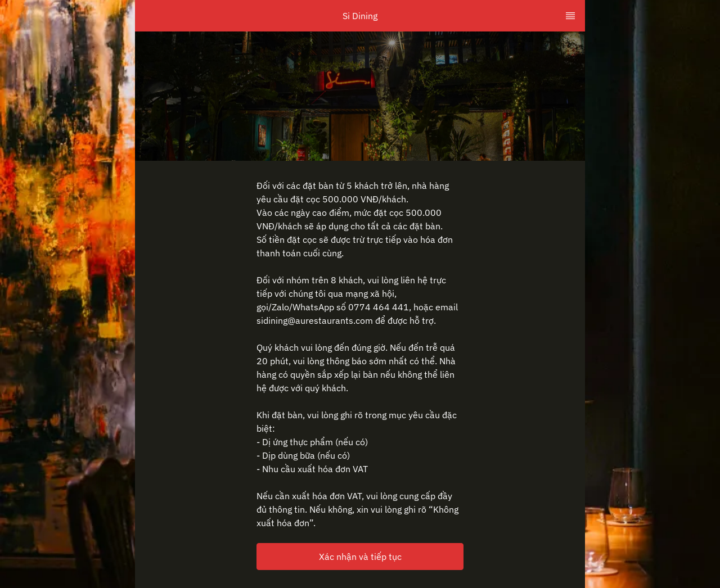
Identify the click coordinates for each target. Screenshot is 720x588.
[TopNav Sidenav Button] (570, 16)
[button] (360, 557)
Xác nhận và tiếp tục (360, 557)
